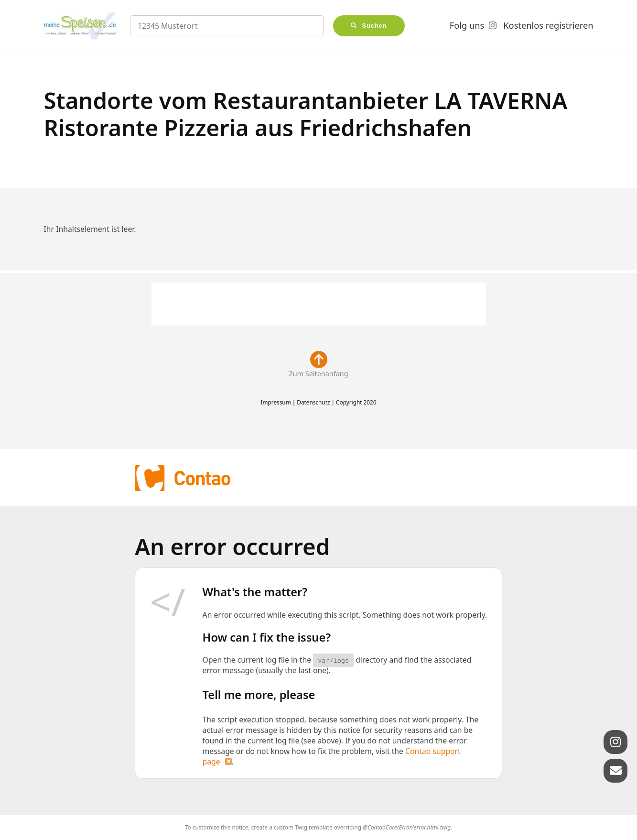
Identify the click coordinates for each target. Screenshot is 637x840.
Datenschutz (313, 402)
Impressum (275, 402)
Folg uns (467, 25)
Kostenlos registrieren (548, 25)
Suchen (375, 26)
